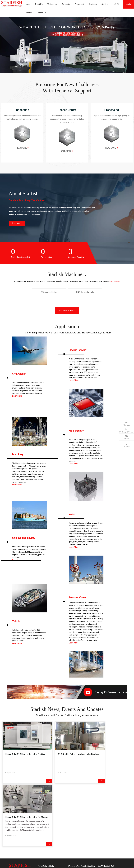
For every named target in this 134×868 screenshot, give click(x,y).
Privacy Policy (99, 866)
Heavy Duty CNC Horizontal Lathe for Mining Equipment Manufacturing (111, 756)
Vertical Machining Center (79, 819)
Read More (17, 223)
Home (42, 812)
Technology (44, 819)
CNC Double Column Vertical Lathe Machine (65, 756)
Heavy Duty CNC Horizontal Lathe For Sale (23, 756)
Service (43, 829)
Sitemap (89, 866)
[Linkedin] (104, 830)
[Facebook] (100, 830)
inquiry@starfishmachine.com (114, 692)
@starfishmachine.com (112, 812)
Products (43, 825)
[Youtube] (108, 830)
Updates (43, 832)
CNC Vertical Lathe (16, 851)
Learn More (17, 396)
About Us (43, 815)
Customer (44, 822)
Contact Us (44, 835)
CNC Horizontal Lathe (78, 815)
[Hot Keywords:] (115, 4)
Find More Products (67, 310)
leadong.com (118, 866)
